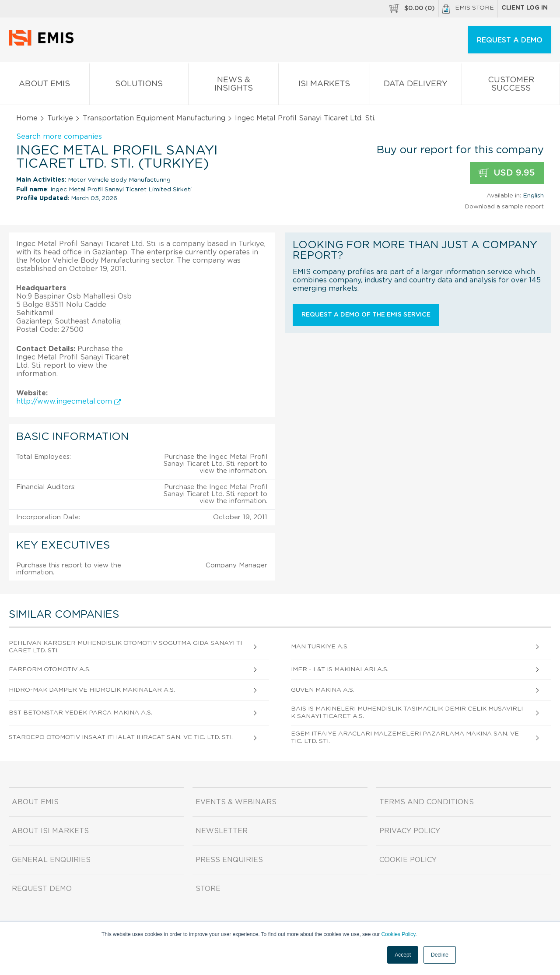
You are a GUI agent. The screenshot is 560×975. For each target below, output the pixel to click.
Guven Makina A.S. (323, 690)
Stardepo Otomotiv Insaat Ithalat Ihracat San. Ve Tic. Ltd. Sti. (121, 737)
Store (208, 889)
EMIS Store (468, 9)
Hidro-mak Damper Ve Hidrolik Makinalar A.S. (92, 690)
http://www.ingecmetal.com (69, 401)
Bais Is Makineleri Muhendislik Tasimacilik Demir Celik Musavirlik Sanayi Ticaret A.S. (407, 713)
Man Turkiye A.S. (320, 647)
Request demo (42, 889)
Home (27, 118)
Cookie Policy (408, 860)
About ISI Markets (50, 831)
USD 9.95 (507, 173)
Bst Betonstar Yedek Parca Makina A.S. (80, 713)
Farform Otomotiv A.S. (50, 669)
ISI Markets (324, 86)
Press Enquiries (229, 860)
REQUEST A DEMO (510, 40)
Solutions (139, 86)
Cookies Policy (398, 934)
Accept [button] (403, 955)
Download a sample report (504, 207)
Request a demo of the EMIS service (366, 315)
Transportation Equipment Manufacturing (154, 118)
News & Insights (233, 86)
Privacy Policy (410, 831)
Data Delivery (416, 86)
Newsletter (222, 831)
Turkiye (60, 118)
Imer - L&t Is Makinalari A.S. (340, 669)
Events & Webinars (236, 802)
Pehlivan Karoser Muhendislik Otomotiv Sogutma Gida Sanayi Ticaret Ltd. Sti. (125, 647)
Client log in (525, 8)
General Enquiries (51, 860)
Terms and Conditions (427, 802)
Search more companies (59, 137)
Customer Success (511, 86)
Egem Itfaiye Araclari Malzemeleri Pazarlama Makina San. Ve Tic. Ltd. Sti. (405, 737)
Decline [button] (440, 955)
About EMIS (45, 86)
